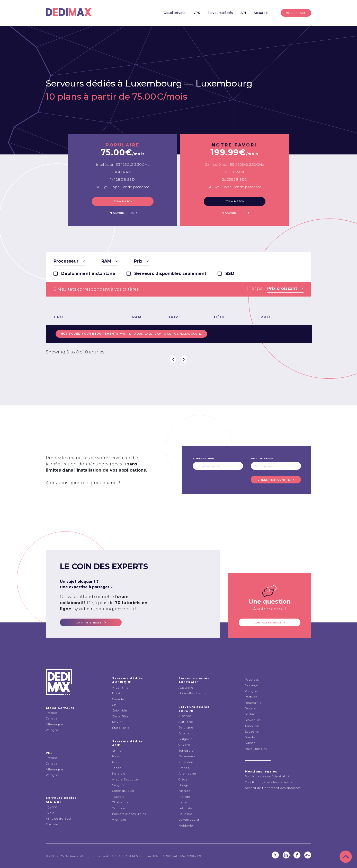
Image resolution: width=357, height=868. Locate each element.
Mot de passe (262, 458)
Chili (116, 705)
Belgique (186, 727)
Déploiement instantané (88, 274)
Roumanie (253, 703)
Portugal (252, 697)
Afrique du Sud (58, 819)
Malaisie (119, 774)
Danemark (187, 756)
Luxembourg (224, 83)
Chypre (184, 745)
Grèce (183, 779)
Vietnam (119, 820)
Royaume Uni (256, 749)
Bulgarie (185, 739)
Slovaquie (253, 720)
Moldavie (186, 826)
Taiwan (118, 797)
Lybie (50, 813)
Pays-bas (252, 680)
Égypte (51, 807)
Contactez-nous (268, 623)
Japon (117, 768)
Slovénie (252, 726)
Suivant (184, 359)
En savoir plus (121, 213)
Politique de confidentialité (267, 776)
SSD (230, 274)
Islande (184, 791)
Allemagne (55, 724)
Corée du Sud (123, 791)
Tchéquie (186, 751)
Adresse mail (204, 458)
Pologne (52, 730)
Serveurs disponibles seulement (170, 274)
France (51, 713)
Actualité (261, 13)
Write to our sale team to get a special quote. (131, 334)
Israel (117, 762)
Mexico (118, 722)
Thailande (120, 802)
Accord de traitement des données (273, 788)
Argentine (120, 688)
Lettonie (185, 808)
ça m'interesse (89, 623)
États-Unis (121, 728)
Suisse (250, 743)
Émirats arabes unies (129, 814)
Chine (117, 751)
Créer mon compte (274, 480)
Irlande (184, 797)
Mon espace (296, 13)
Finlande (186, 762)
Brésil (117, 693)
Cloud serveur (175, 13)
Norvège (252, 685)
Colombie (120, 710)
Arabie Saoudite (125, 779)
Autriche (186, 722)
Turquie (119, 808)
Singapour (121, 785)
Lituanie (185, 814)
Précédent (173, 359)
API (243, 13)
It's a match (123, 201)
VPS (197, 13)
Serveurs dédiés (220, 13)
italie (183, 802)
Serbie (250, 714)
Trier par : (256, 288)
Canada (52, 718)
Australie (186, 688)
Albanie (185, 716)
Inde (116, 756)
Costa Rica (121, 716)
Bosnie (184, 733)
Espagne (252, 732)
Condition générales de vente (269, 782)
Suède (250, 737)
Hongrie (185, 785)
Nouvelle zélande (193, 693)
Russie (250, 708)
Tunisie (52, 824)
